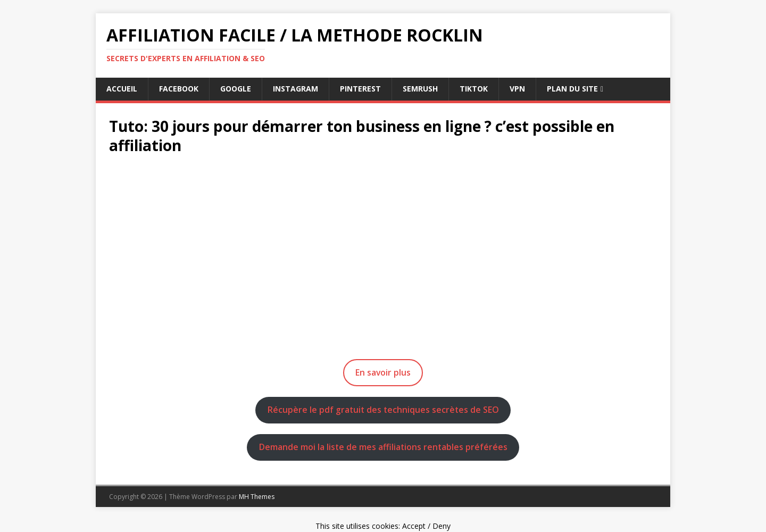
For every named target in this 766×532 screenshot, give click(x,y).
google (236, 89)
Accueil (122, 89)
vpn (517, 89)
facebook (179, 89)
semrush (420, 89)
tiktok (474, 89)
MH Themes (257, 497)
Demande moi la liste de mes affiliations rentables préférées (383, 447)
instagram (295, 89)
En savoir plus (383, 372)
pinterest (360, 89)
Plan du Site (572, 89)
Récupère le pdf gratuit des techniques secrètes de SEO (383, 410)
